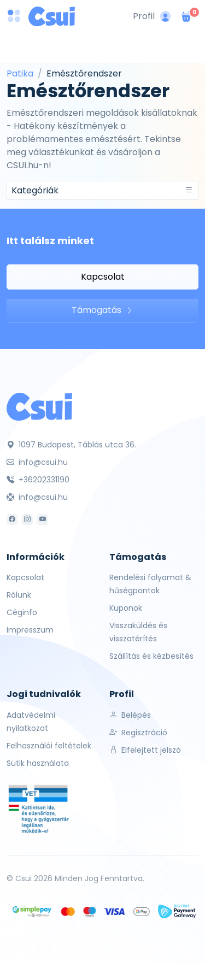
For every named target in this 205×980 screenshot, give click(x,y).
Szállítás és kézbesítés (151, 656)
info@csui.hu (37, 462)
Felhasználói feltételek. (50, 746)
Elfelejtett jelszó (145, 750)
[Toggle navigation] (102, 190)
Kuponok (126, 608)
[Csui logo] (52, 16)
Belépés (130, 715)
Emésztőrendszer (84, 73)
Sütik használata (38, 763)
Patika (20, 73)
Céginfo (22, 612)
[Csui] (39, 406)
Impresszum (30, 630)
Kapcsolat (103, 277)
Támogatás (102, 310)
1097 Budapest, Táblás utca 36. (71, 445)
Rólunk (19, 595)
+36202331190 (38, 480)
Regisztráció (138, 733)
